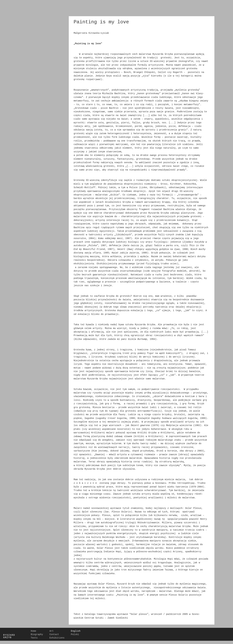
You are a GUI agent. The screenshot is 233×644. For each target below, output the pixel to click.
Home (33, 631)
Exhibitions (57, 638)
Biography (37, 635)
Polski (75, 635)
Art (52, 631)
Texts (34, 638)
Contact (54, 635)
